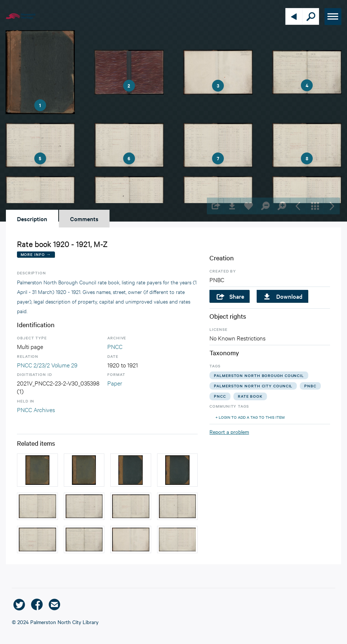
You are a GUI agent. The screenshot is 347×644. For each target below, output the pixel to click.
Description (32, 219)
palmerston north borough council (259, 375)
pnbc (310, 386)
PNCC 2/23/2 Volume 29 (47, 365)
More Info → (36, 254)
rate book (250, 396)
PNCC (115, 346)
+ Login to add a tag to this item (250, 417)
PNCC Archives (36, 409)
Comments (84, 219)
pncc (220, 396)
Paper (115, 383)
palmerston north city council (253, 386)
